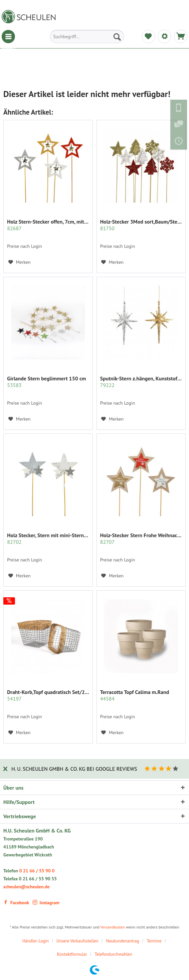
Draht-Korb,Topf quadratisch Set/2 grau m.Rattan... (48, 695)
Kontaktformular (72, 954)
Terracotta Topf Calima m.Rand (135, 695)
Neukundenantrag (123, 941)
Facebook (16, 903)
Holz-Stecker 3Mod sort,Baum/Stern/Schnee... (141, 225)
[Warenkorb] (181, 37)
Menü (8, 37)
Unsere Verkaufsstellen (77, 941)
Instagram (46, 903)
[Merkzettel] (148, 37)
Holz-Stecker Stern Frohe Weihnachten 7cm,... (141, 539)
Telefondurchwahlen (113, 954)
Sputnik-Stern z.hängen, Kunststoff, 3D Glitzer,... (141, 382)
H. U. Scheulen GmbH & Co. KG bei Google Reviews (74, 769)
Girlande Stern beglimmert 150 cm (46, 382)
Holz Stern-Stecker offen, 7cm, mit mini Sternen (48, 225)
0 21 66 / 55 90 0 (37, 871)
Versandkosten (113, 927)
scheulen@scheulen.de (26, 887)
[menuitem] (8, 37)
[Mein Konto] (164, 37)
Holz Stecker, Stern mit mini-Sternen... (48, 539)
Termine (154, 941)
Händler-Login (35, 941)
